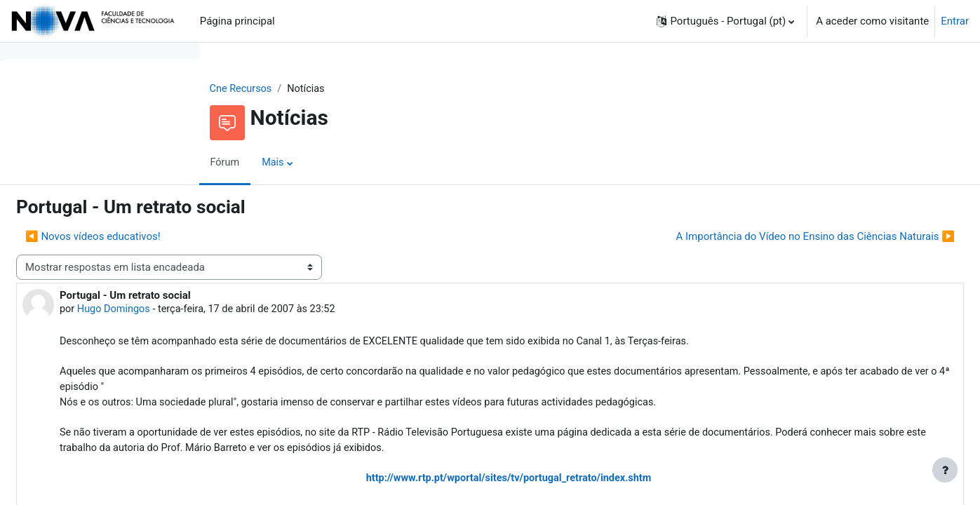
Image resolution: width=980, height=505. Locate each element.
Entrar (955, 21)
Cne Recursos (330, 89)
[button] (725, 21)
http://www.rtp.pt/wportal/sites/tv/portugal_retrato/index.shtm (598, 485)
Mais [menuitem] (363, 163)
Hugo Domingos (327, 311)
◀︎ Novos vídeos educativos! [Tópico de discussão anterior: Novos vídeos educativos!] (304, 237)
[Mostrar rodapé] (945, 470)
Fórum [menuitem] (314, 163)
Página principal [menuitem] (237, 21)
